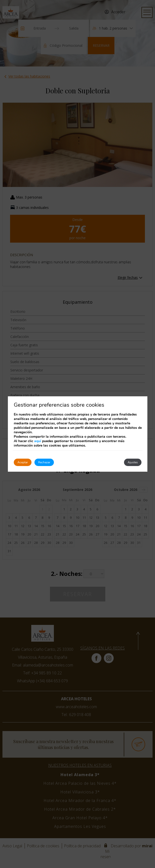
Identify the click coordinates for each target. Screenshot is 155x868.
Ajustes (133, 462)
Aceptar (23, 462)
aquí (38, 441)
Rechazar (44, 462)
